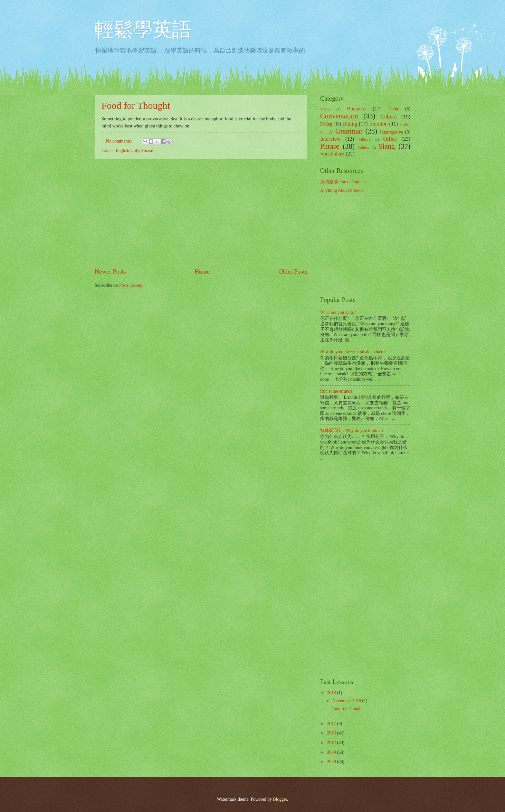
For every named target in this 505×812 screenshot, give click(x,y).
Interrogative (391, 132)
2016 (332, 733)
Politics (363, 147)
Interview (330, 139)
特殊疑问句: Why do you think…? (352, 430)
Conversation (339, 116)
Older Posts (293, 271)
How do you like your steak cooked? (353, 352)
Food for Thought (136, 105)
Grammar (349, 131)
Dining (350, 124)
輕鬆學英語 (143, 30)
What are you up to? (338, 312)
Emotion (378, 124)
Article (325, 109)
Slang (387, 146)
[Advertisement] (201, 213)
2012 (332, 743)
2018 (332, 693)
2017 (332, 724)
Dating (326, 124)
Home (202, 271)
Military (365, 139)
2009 (332, 752)
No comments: (119, 141)
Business (356, 109)
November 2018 (347, 701)
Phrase (147, 150)
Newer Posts (110, 271)
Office (390, 139)
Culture (389, 117)
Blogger (280, 799)
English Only (127, 150)
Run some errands (336, 391)
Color (393, 109)
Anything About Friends (342, 190)
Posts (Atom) (131, 285)
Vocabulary (332, 154)
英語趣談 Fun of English (343, 182)
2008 (332, 762)
